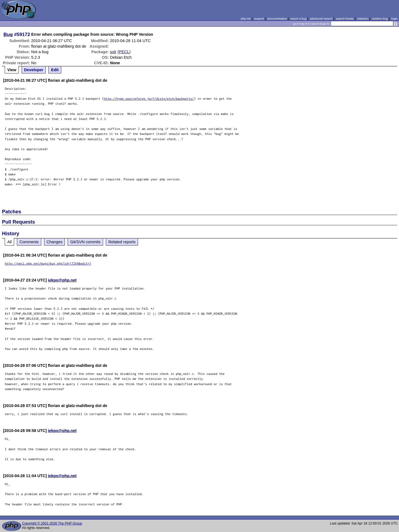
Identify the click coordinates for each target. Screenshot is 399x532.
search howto (345, 19)
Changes (55, 242)
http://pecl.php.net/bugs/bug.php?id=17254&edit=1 (48, 263)
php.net (246, 19)
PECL (124, 52)
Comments (29, 242)
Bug (8, 34)
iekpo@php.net (62, 280)
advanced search (321, 19)
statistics (363, 19)
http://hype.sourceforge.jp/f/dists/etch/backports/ (149, 99)
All (9, 242)
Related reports (122, 242)
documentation (277, 19)
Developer (34, 70)
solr (113, 52)
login (394, 19)
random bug (380, 19)
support (259, 19)
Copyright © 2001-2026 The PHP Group (52, 523)
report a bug (298, 19)
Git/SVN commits (85, 242)
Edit (55, 70)
